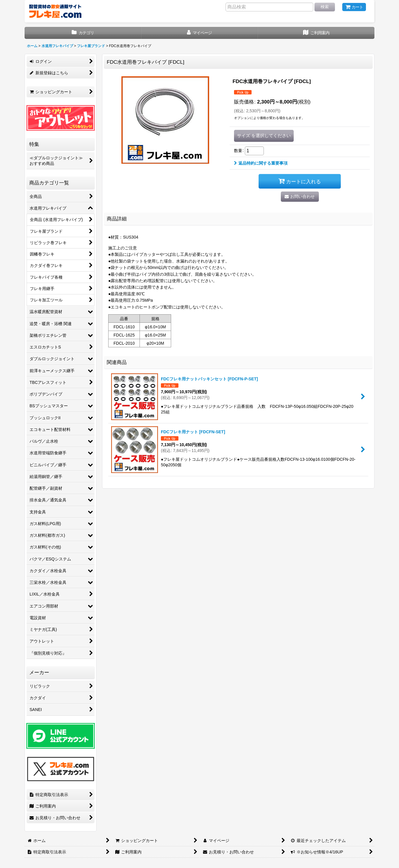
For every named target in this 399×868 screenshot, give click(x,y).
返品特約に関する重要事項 (261, 163)
